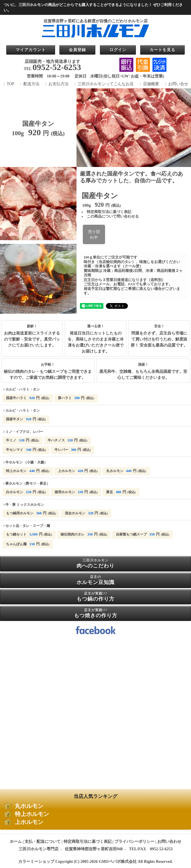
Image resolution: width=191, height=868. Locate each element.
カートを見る (162, 50)
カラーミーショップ (36, 862)
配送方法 (31, 84)
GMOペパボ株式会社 (118, 862)
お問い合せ (178, 84)
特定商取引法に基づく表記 (109, 212)
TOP (10, 84)
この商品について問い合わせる (113, 216)
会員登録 (77, 50)
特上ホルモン (32, 814)
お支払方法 (59, 84)
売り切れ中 (94, 234)
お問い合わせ (169, 842)
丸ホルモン (29, 806)
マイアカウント (31, 50)
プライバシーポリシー (134, 842)
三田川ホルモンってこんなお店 (106, 84)
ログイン (118, 50)
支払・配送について (43, 842)
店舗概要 (151, 84)
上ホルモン (29, 822)
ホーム (16, 842)
